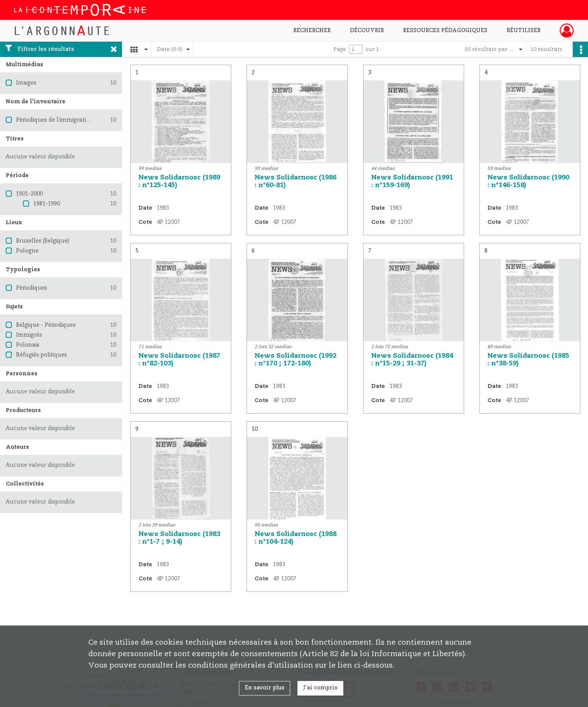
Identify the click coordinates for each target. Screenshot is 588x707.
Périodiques (32, 288)
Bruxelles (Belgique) (43, 241)
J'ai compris (320, 688)
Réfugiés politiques (41, 355)
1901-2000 (29, 194)
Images (26, 83)
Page (340, 49)
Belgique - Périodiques (46, 325)
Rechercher (312, 31)
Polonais (28, 345)
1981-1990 (47, 204)
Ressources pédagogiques (445, 31)
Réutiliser (524, 31)
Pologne (27, 251)
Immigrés (29, 335)
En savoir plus (265, 688)
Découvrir (367, 31)
